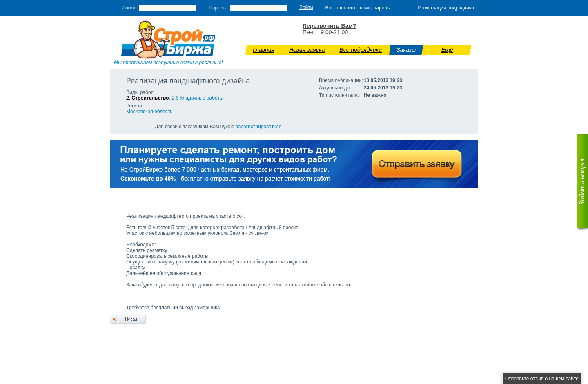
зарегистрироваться (258, 127)
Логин (129, 8)
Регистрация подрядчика (446, 8)
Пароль (217, 8)
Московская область (149, 112)
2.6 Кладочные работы (197, 98)
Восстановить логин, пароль (358, 8)
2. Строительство (148, 98)
